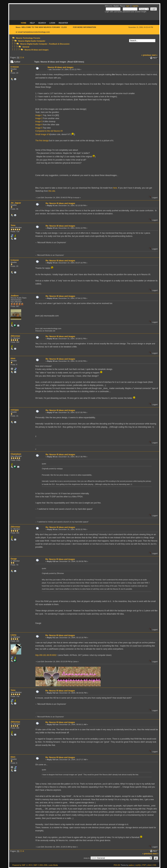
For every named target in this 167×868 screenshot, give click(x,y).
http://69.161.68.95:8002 (46, 655)
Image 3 (39, 122)
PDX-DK (117, 865)
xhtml (149, 865)
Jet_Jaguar (16, 203)
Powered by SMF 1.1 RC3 (22, 865)
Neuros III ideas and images (36, 50)
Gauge (14, 559)
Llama (13, 635)
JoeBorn (15, 296)
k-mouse (15, 67)
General (26, 47)
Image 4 (39, 125)
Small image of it (43, 134)
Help (32, 23)
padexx (131, 865)
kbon (13, 358)
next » (155, 55)
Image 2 (39, 118)
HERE (70, 27)
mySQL (138, 865)
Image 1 (39, 115)
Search (42, 23)
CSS (154, 865)
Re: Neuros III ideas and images (60, 203)
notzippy (15, 410)
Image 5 (39, 128)
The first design (42, 141)
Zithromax (15, 336)
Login (52, 23)
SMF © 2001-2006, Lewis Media (46, 865)
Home (24, 23)
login (128, 6)
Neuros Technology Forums (28, 38)
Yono (13, 225)
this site (52, 191)
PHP (144, 865)
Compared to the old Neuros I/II (49, 131)
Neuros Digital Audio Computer (32, 41)
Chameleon (16, 454)
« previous (146, 55)
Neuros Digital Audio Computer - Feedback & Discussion (45, 44)
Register (63, 23)
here (115, 188)
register (135, 6)
